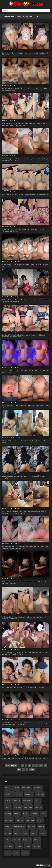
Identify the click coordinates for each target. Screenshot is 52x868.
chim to (7, 801)
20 (45, 766)
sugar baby (27, 840)
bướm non (29, 794)
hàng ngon (9, 820)
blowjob (16, 788)
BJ (6, 788)
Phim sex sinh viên (24, 17)
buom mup (38, 788)
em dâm (35, 814)
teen (36, 840)
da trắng (8, 814)
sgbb (7, 840)
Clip (36, 801)
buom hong (26, 788)
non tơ (16, 833)
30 (19, 770)
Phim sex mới (9, 17)
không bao (20, 820)
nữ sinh (25, 833)
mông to (8, 833)
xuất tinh (25, 853)
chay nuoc (40, 794)
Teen (36, 17)
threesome (9, 846)
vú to (7, 853)
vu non (27, 846)
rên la (42, 833)
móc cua (41, 827)
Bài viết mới (9, 794)
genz (42, 814)
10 (41, 766)
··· (42, 17)
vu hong (19, 846)
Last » (32, 770)
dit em (16, 814)
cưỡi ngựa (17, 807)
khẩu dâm (30, 820)
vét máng (37, 846)
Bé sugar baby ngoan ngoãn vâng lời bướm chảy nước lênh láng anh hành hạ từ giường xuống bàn (25, 124)
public (34, 833)
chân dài (17, 801)
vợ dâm (16, 853)
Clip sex (8, 807)
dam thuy (38, 807)
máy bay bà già (19, 827)
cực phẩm (28, 807)
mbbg (7, 827)
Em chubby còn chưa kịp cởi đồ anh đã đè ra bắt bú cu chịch (23, 688)
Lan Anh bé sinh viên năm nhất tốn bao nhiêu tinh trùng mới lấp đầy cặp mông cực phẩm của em (25, 724)
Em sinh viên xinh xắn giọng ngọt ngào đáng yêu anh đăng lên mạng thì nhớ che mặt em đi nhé (24, 512)
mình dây (31, 827)
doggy (25, 814)
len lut (39, 820)
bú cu (19, 794)
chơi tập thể (27, 801)
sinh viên (17, 840)
